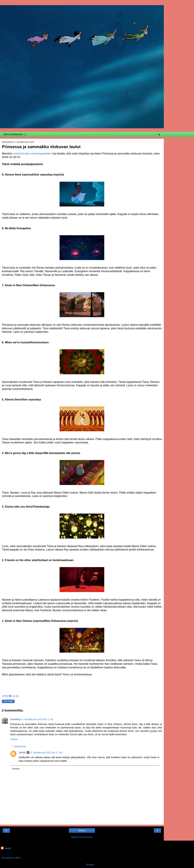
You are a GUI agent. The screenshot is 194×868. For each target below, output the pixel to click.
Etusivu (82, 831)
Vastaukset (20, 746)
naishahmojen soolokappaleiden (33, 154)
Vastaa (14, 739)
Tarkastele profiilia (11, 858)
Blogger (90, 865)
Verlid (22, 753)
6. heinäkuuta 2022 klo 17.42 (37, 719)
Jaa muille (8, 701)
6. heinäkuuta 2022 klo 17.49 (46, 753)
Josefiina (15, 719)
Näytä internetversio (82, 837)
